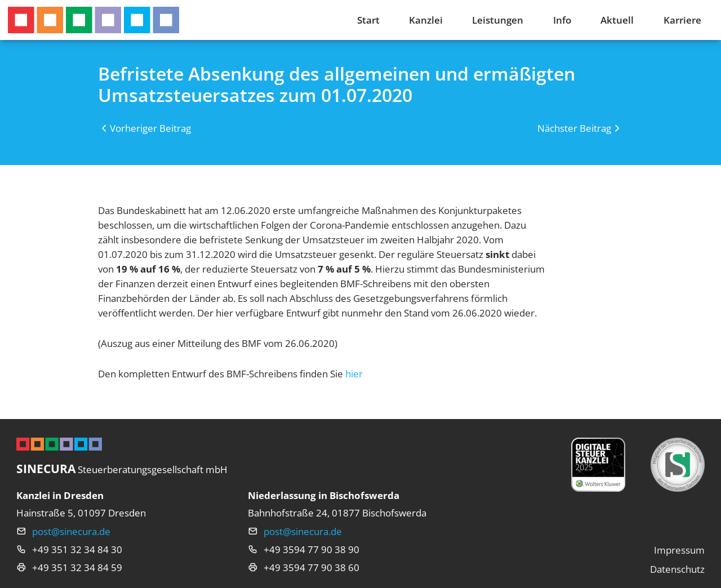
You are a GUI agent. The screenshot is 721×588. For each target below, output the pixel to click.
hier (354, 373)
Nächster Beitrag (574, 128)
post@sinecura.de (71, 531)
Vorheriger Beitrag (150, 128)
